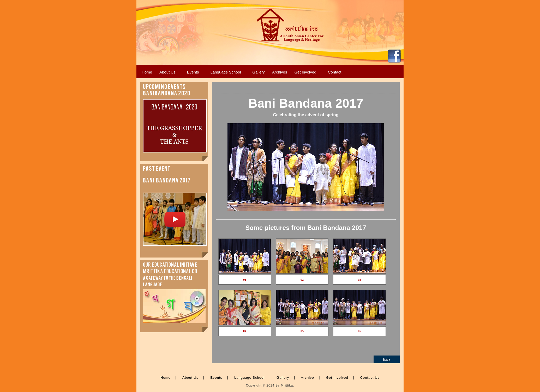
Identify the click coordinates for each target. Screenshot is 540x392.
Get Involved (337, 378)
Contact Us (370, 378)
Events (216, 378)
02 (302, 280)
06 (359, 331)
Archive (307, 378)
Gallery (283, 378)
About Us (190, 378)
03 (359, 280)
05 (302, 331)
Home (166, 378)
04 (245, 331)
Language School (249, 378)
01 (245, 280)
